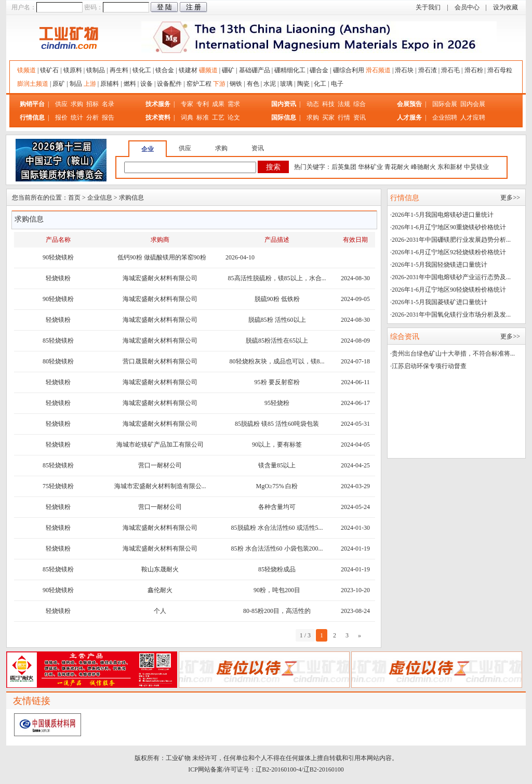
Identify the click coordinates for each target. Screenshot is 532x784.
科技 (328, 104)
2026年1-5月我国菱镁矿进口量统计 (440, 302)
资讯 (360, 117)
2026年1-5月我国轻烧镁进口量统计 (440, 265)
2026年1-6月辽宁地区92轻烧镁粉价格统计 (449, 252)
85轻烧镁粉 (58, 341)
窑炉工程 (199, 84)
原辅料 (110, 84)
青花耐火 (397, 167)
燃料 (130, 84)
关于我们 (428, 7)
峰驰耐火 (423, 167)
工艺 (218, 117)
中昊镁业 (476, 167)
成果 (218, 104)
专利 (203, 104)
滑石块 (404, 70)
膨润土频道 (33, 84)
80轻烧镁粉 (58, 361)
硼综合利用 (349, 70)
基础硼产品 (255, 70)
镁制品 (96, 70)
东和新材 (450, 167)
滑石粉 (474, 70)
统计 (77, 117)
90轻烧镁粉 (58, 257)
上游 (90, 84)
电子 (337, 84)
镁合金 (165, 70)
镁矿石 (49, 70)
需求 (234, 104)
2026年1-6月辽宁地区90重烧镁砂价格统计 (449, 227)
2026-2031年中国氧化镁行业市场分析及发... (451, 315)
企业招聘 (445, 117)
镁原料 (73, 70)
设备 (147, 84)
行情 (344, 117)
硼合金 (319, 70)
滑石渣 (428, 70)
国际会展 (445, 104)
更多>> (510, 198)
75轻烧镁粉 (58, 486)
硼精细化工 (290, 70)
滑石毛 (450, 70)
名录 (108, 104)
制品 (76, 84)
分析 (92, 117)
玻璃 (286, 84)
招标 (92, 104)
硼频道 (208, 70)
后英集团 (344, 167)
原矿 (59, 84)
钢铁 (236, 84)
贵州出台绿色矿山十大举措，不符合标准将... (453, 354)
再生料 (119, 70)
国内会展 (473, 104)
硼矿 (228, 70)
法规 (344, 104)
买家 (328, 117)
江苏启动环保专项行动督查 (429, 366)
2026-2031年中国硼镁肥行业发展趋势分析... (451, 240)
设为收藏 (506, 7)
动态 (313, 104)
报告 (108, 117)
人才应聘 (473, 117)
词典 (187, 117)
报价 (61, 117)
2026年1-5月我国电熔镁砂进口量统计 (443, 215)
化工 (320, 84)
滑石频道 (378, 70)
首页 (74, 198)
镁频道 (26, 70)
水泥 (270, 84)
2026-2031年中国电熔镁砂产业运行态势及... (451, 277)
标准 (203, 117)
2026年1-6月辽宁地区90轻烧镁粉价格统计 (449, 290)
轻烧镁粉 (58, 278)
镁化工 (142, 70)
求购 (77, 104)
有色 (253, 84)
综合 (360, 104)
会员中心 (467, 7)
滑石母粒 (500, 70)
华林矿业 (370, 167)
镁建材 (188, 70)
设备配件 (169, 84)
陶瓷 (303, 84)
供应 (61, 104)
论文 (234, 117)
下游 (219, 84)
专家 (187, 104)
